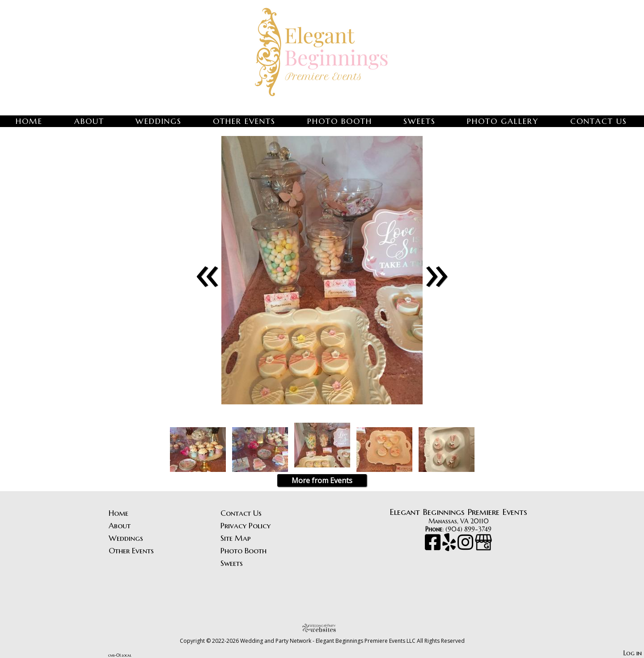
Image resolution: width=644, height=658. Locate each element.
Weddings (159, 121)
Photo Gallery (503, 121)
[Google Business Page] (483, 547)
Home (29, 121)
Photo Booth (340, 121)
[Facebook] (434, 547)
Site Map (236, 538)
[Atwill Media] (322, 628)
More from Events (322, 480)
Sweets (419, 121)
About (89, 121)
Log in (633, 653)
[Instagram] (466, 547)
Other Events (244, 121)
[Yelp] (450, 547)
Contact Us (599, 121)
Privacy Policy (246, 526)
